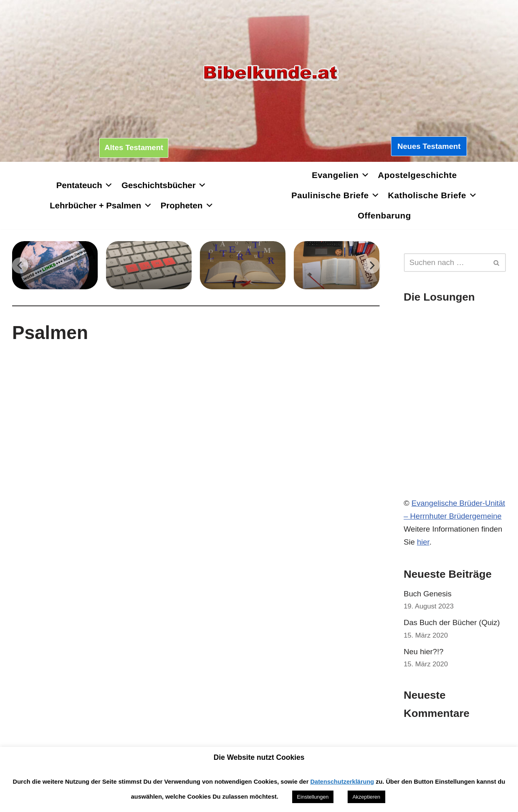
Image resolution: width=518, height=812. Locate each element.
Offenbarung (384, 215)
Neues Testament (429, 146)
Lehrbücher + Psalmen (101, 205)
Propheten (187, 205)
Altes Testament (134, 147)
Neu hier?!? (424, 652)
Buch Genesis (428, 594)
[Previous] (20, 265)
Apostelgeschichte (417, 175)
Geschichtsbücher (164, 185)
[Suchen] (446, 263)
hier (423, 542)
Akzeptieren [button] (366, 797)
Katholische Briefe (433, 195)
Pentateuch (85, 185)
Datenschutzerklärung (342, 781)
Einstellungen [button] (313, 797)
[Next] (372, 265)
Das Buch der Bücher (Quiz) (452, 622)
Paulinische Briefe (336, 195)
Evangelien (341, 175)
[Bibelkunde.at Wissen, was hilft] (271, 73)
